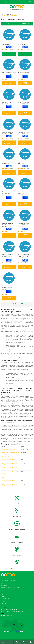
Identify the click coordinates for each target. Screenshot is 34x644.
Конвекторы (5, 600)
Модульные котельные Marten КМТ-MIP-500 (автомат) (23, 225)
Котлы (4, 595)
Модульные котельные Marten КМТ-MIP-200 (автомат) (23, 193)
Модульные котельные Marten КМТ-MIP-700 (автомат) (23, 256)
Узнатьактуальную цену (9, 83)
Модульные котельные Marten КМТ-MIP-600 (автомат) (7, 256)
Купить (9, 54)
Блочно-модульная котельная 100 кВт (11, 449)
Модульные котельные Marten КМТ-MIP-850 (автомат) (7, 288)
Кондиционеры (6, 598)
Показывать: (14, 303)
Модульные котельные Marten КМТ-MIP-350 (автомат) (7, 225)
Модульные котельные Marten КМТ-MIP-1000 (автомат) (7, 193)
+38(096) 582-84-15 (6, 611)
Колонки (4, 597)
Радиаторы (5, 602)
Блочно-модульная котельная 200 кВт (11, 452)
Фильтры (4, 604)
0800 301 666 (4, 609)
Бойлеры (4, 593)
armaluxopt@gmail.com (6, 616)
